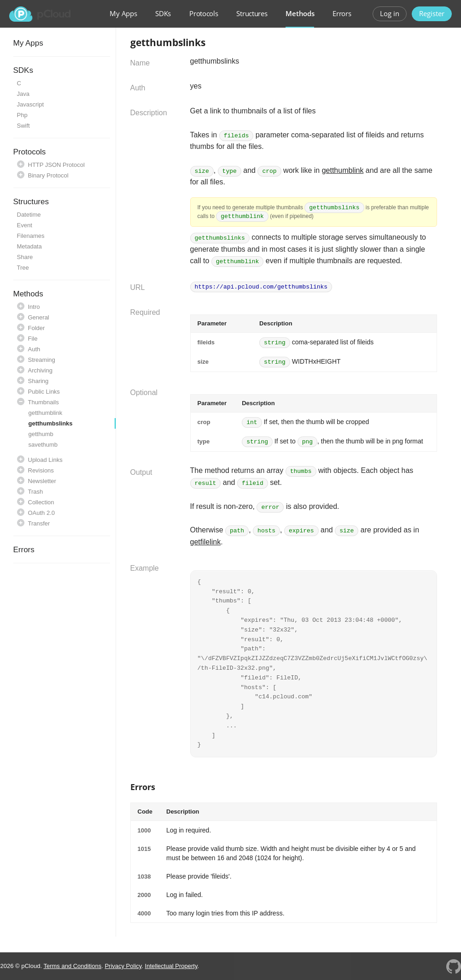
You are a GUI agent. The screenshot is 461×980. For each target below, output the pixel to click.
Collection (41, 502)
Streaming (42, 360)
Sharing (38, 381)
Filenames (31, 236)
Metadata (29, 246)
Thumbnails (44, 402)
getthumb (41, 434)
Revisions (41, 470)
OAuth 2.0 (42, 513)
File (33, 339)
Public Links (44, 392)
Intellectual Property (171, 966)
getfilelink (206, 542)
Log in (390, 13)
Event (25, 225)
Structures (252, 13)
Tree (23, 268)
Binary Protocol (48, 175)
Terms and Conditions (72, 966)
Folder (37, 328)
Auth (34, 349)
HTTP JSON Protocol (56, 165)
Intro (34, 307)
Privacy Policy (123, 966)
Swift (23, 126)
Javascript (31, 104)
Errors (342, 13)
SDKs (163, 13)
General (39, 317)
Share (25, 257)
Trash (36, 492)
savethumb (43, 445)
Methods (300, 13)
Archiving (40, 370)
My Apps (123, 13)
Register (432, 13)
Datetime (29, 215)
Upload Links (45, 460)
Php (22, 115)
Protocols (204, 13)
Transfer (39, 523)
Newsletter (42, 481)
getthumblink (46, 413)
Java (23, 94)
